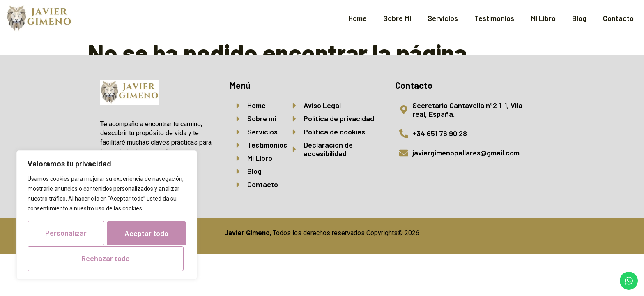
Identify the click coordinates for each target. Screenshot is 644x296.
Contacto (618, 18)
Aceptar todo (107, 258)
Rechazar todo (105, 234)
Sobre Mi (397, 18)
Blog (579, 18)
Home (358, 18)
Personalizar (105, 209)
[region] (107, 204)
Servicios (443, 18)
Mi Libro (543, 18)
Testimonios (494, 18)
